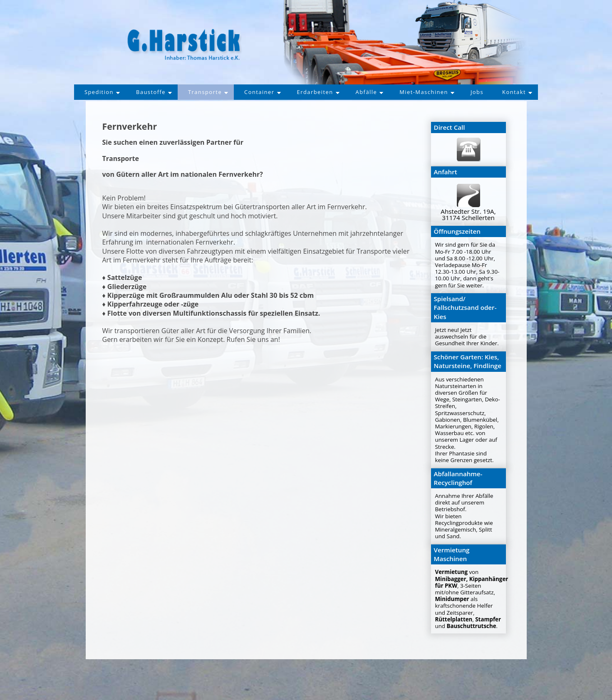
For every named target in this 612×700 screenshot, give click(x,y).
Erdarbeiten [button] (318, 92)
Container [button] (261, 92)
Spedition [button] (95, 92)
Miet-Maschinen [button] (431, 92)
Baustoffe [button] (149, 92)
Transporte (205, 92)
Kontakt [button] (524, 92)
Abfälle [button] (371, 92)
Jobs (483, 92)
